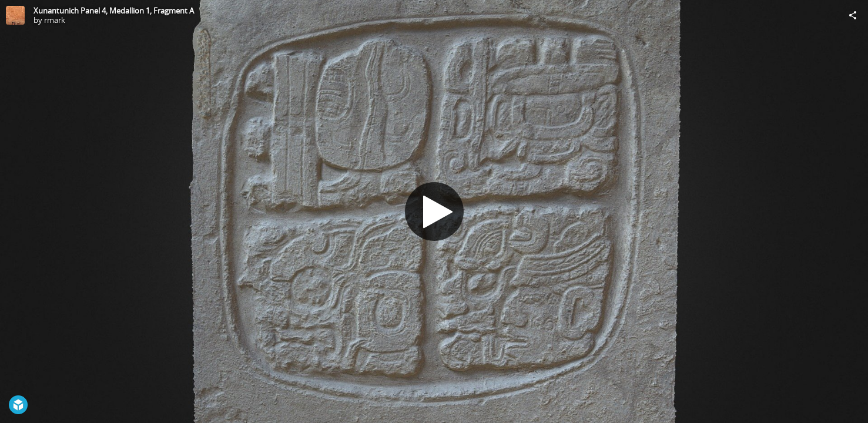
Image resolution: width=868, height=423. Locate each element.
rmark (55, 20)
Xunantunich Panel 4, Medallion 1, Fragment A (114, 11)
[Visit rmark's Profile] (15, 15)
